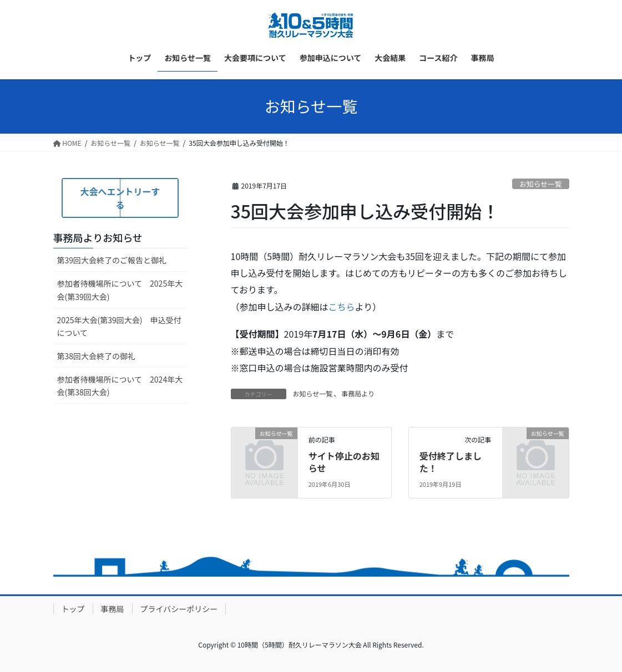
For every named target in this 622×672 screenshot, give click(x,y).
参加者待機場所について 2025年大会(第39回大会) (120, 290)
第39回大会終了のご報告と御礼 (112, 260)
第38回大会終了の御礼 (97, 356)
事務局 (113, 609)
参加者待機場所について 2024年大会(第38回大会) (120, 386)
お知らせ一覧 (541, 184)
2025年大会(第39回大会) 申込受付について (119, 326)
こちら (342, 307)
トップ (73, 609)
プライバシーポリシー (179, 609)
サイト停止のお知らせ (344, 462)
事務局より (358, 393)
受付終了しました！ (451, 462)
